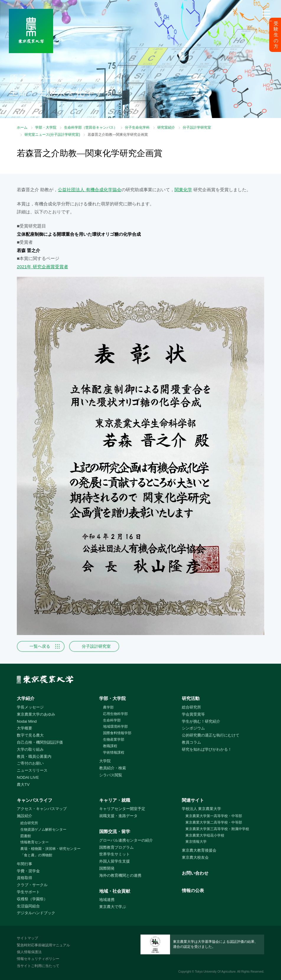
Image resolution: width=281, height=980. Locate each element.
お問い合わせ (195, 873)
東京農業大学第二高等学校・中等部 (214, 822)
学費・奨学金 (28, 871)
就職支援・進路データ (118, 816)
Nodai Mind (27, 721)
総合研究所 (191, 707)
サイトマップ (27, 938)
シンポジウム (193, 728)
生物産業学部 (114, 740)
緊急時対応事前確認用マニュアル (43, 945)
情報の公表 (193, 890)
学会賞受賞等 (193, 714)
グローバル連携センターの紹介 (126, 840)
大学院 (105, 761)
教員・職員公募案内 (34, 756)
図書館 (26, 836)
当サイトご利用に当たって (38, 966)
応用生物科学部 (115, 714)
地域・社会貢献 (115, 891)
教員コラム (191, 742)
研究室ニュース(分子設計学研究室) (52, 135)
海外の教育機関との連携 (120, 875)
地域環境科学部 (115, 727)
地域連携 (107, 900)
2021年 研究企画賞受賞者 (42, 267)
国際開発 (107, 868)
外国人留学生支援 (115, 861)
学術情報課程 (114, 752)
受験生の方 (276, 35)
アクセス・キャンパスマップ (42, 809)
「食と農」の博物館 (36, 855)
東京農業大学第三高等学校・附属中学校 (217, 829)
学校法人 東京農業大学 (202, 809)
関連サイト (193, 800)
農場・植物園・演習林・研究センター (50, 849)
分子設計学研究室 (197, 127)
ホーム (22, 127)
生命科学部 (112, 720)
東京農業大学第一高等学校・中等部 (214, 816)
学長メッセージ (30, 707)
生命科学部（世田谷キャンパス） (91, 127)
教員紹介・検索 (113, 768)
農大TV (23, 785)
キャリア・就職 (115, 800)
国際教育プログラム (116, 847)
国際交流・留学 (115, 831)
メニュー (266, 21)
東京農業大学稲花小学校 (205, 835)
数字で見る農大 (30, 735)
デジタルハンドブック (36, 913)
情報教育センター (35, 842)
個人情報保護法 (29, 952)
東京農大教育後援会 (199, 850)
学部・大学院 (46, 127)
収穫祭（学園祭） (32, 899)
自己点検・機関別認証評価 (40, 742)
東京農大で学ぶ (113, 907)
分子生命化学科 (137, 127)
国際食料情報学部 (117, 733)
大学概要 (24, 728)
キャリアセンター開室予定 (122, 809)
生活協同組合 (28, 906)
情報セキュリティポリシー (38, 959)
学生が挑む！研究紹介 (201, 721)
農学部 (108, 707)
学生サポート (28, 892)
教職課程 (110, 746)
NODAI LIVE (28, 777)
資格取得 (24, 878)
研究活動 (191, 698)
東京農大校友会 (195, 857)
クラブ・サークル (32, 885)
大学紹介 (26, 698)
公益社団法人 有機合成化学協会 (89, 190)
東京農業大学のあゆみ (36, 714)
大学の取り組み (30, 749)
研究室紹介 (166, 127)
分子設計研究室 (96, 646)
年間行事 (24, 864)
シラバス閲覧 (111, 775)
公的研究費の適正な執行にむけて (211, 735)
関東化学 (183, 190)
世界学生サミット (115, 854)
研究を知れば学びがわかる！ (207, 749)
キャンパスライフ (35, 800)
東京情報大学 (196, 842)
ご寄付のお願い (30, 763)
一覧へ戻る (40, 646)
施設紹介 (24, 816)
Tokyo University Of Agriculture (215, 972)
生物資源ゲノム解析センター (43, 830)
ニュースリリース (32, 770)
